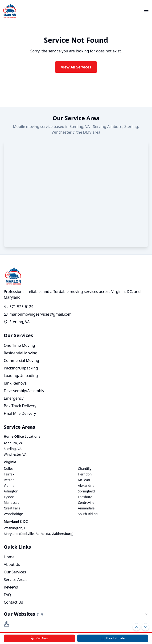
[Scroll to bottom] (145, 627)
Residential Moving (21, 353)
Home (9, 557)
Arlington (11, 491)
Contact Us (13, 602)
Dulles (9, 468)
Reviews (11, 587)
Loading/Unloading (21, 376)
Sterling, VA (13, 449)
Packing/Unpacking (21, 368)
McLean (84, 480)
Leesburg (85, 497)
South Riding (88, 514)
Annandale (86, 508)
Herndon (85, 474)
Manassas (11, 502)
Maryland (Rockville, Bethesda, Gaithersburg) (39, 534)
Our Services (15, 572)
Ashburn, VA (13, 443)
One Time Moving (19, 345)
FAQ (7, 595)
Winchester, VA (15, 454)
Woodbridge (13, 514)
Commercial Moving (21, 360)
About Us (12, 564)
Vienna (9, 485)
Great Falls (12, 508)
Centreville (86, 502)
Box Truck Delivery (20, 406)
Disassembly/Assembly (24, 391)
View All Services (76, 67)
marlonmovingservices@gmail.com (41, 314)
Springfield (86, 491)
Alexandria (86, 485)
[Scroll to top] (136, 627)
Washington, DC (16, 528)
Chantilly (85, 468)
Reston (9, 480)
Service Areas (16, 580)
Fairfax (9, 474)
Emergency (14, 398)
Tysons (9, 497)
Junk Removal (16, 383)
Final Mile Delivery (20, 413)
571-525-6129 (21, 307)
